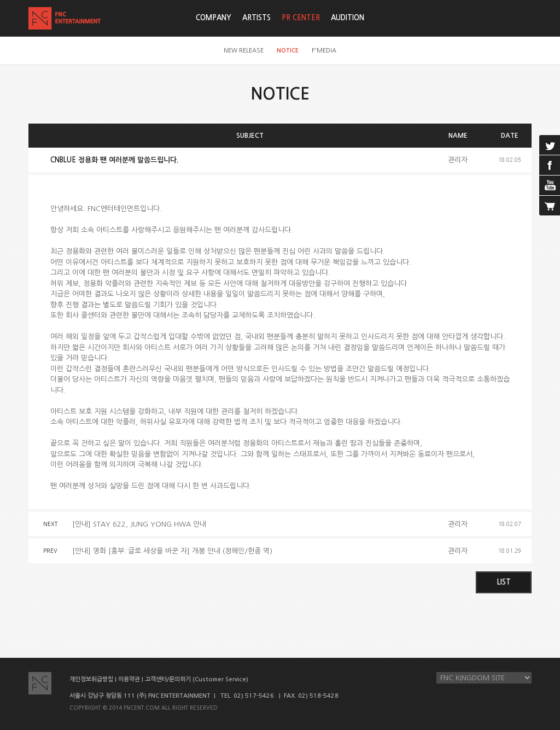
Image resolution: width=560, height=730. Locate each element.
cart (550, 206)
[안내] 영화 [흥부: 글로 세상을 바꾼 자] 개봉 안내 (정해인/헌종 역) (172, 551)
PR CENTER (301, 18)
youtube (550, 185)
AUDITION (348, 18)
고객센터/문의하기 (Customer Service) (197, 679)
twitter (550, 145)
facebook (550, 165)
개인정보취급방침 (91, 679)
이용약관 (129, 679)
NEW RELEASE (244, 51)
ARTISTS (256, 18)
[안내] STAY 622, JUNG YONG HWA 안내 (139, 524)
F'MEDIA (324, 51)
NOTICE (288, 51)
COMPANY (214, 18)
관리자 (458, 160)
